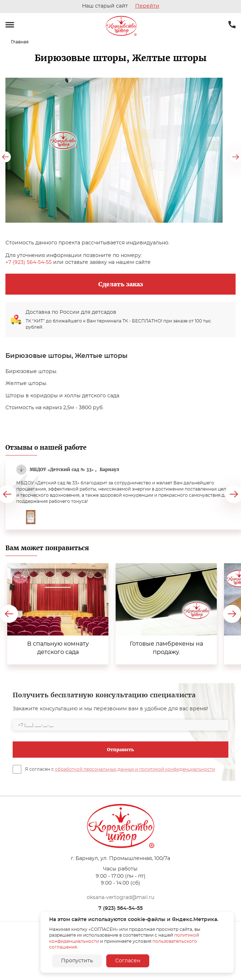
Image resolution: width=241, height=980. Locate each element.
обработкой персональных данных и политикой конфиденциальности (135, 769)
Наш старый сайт (121, 6)
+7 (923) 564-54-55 (29, 262)
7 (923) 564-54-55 (120, 908)
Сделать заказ (121, 284)
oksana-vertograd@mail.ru (120, 898)
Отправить (120, 750)
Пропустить (77, 961)
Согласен (128, 961)
